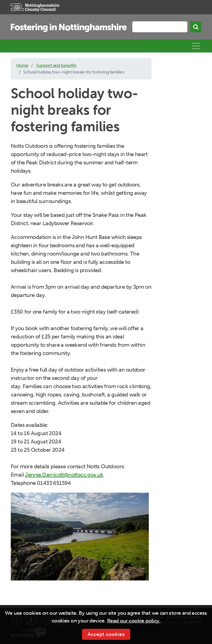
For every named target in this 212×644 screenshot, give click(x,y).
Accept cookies (106, 634)
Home (22, 65)
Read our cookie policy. (134, 621)
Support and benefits (56, 65)
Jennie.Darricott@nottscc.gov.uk (64, 475)
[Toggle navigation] (196, 46)
